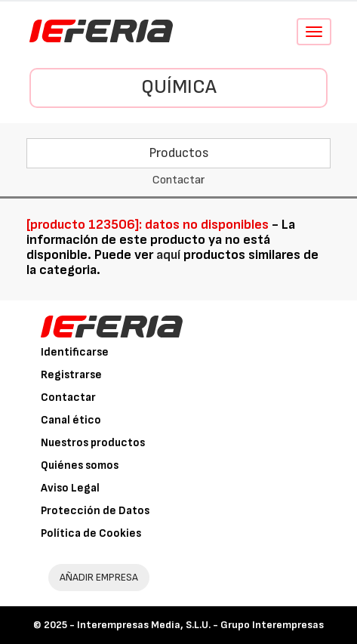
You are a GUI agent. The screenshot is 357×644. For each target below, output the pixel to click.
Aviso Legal (70, 488)
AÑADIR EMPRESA (99, 577)
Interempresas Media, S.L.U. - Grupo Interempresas (200, 625)
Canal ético (71, 420)
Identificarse (75, 352)
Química (179, 87)
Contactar (68, 397)
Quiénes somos (80, 465)
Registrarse (71, 375)
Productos (179, 153)
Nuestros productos (93, 443)
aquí (168, 255)
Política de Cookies (91, 533)
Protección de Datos (95, 511)
